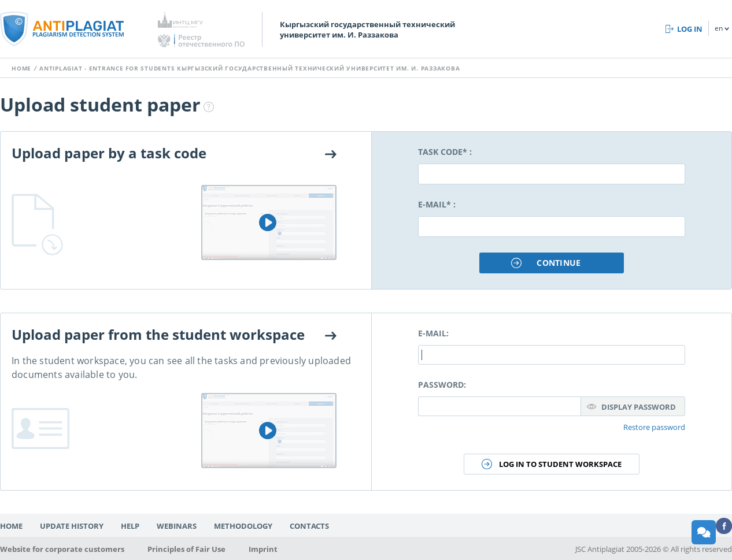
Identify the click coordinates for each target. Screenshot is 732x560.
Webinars (177, 526)
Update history (72, 526)
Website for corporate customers (62, 549)
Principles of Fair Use (186, 549)
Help (130, 526)
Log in (690, 29)
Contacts (309, 526)
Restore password (654, 427)
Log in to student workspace (560, 464)
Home (21, 68)
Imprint (263, 549)
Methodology (243, 526)
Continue (559, 263)
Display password (639, 407)
